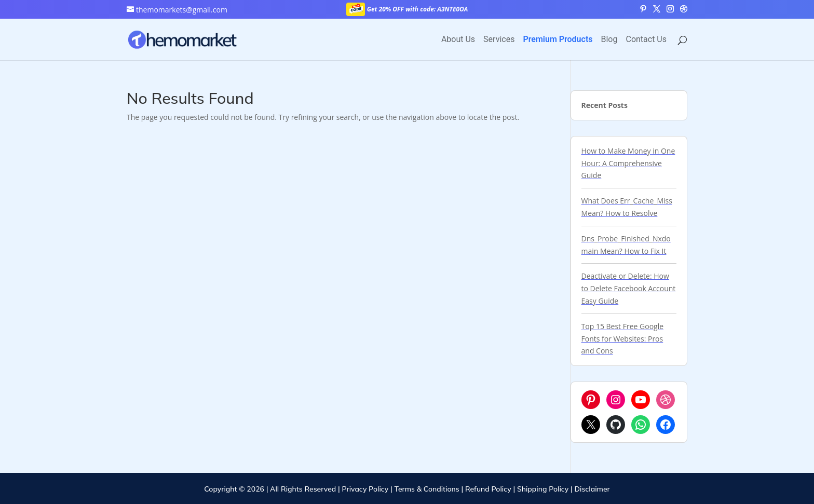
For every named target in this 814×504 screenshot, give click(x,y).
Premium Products (558, 40)
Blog (609, 40)
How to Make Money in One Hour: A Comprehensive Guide (628, 163)
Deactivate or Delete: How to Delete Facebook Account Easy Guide (629, 288)
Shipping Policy (543, 489)
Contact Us (646, 40)
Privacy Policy (365, 489)
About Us (458, 40)
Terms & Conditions (426, 489)
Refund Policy (488, 489)
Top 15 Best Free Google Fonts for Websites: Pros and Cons (623, 339)
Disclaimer (592, 489)
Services (499, 40)
